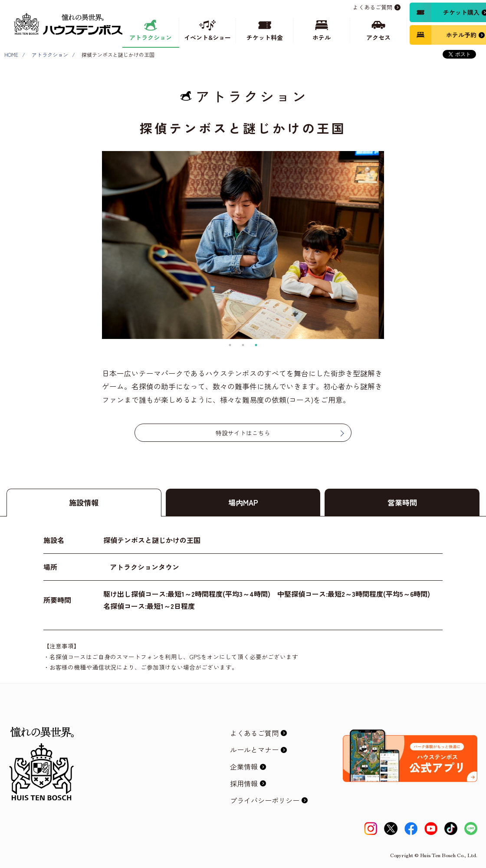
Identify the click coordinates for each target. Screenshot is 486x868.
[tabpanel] (243, 245)
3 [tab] (256, 345)
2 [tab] (243, 345)
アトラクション (50, 54)
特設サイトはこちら (243, 433)
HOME (11, 54)
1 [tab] (230, 345)
